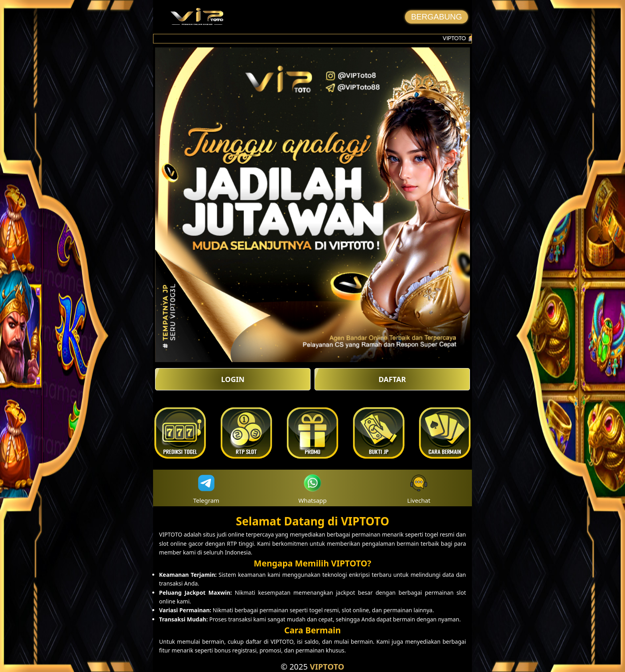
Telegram (206, 488)
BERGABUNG (436, 17)
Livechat (419, 488)
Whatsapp (312, 488)
